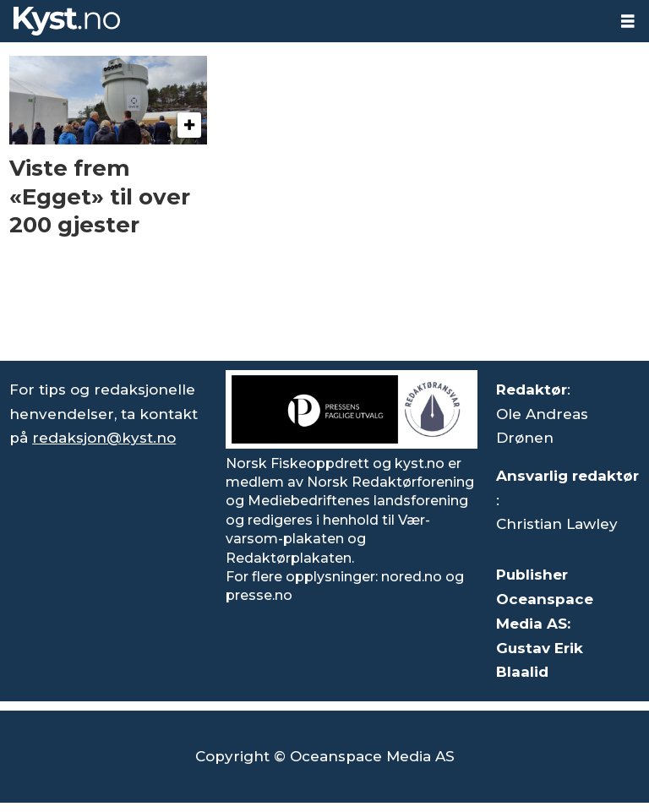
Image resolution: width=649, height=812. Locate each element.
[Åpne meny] (628, 22)
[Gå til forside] (67, 21)
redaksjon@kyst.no (104, 438)
